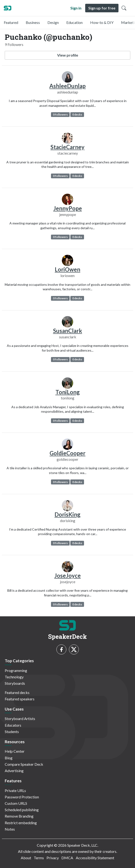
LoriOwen (67, 269)
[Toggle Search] (124, 8)
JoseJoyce (67, 575)
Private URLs (15, 790)
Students (12, 732)
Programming (16, 670)
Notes (10, 829)
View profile (68, 55)
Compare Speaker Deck (24, 764)
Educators (13, 725)
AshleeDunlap (67, 86)
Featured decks (17, 692)
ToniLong (68, 392)
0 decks (77, 114)
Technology (14, 677)
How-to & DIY (102, 22)
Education (74, 22)
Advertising (14, 771)
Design (53, 22)
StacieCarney (67, 147)
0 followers (60, 114)
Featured (11, 22)
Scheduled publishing (22, 810)
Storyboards (15, 683)
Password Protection (22, 797)
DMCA (67, 858)
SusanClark (68, 331)
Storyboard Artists (20, 718)
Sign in (76, 8)
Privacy (53, 858)
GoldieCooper (67, 453)
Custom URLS (16, 803)
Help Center (15, 751)
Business (33, 22)
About (26, 858)
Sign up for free (102, 8)
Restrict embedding (21, 823)
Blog (9, 758)
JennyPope (68, 208)
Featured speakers (20, 699)
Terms (39, 858)
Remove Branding (19, 816)
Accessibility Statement (95, 858)
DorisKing (67, 514)
